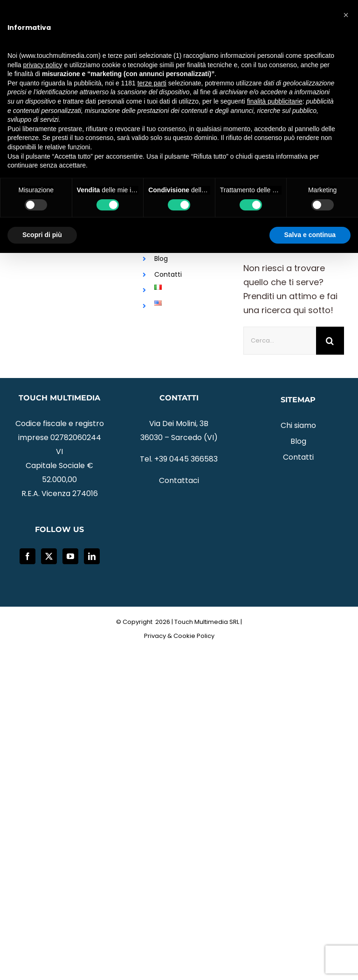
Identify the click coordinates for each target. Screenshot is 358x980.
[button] (346, 15)
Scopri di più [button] (42, 235)
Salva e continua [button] (310, 235)
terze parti (152, 83)
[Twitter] (49, 556)
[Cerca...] (280, 341)
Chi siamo (298, 425)
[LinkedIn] (92, 556)
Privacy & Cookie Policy (179, 636)
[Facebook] (28, 556)
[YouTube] (70, 556)
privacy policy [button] (42, 65)
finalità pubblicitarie (275, 101)
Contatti (168, 274)
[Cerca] (330, 341)
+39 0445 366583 (186, 459)
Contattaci (179, 480)
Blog (161, 259)
